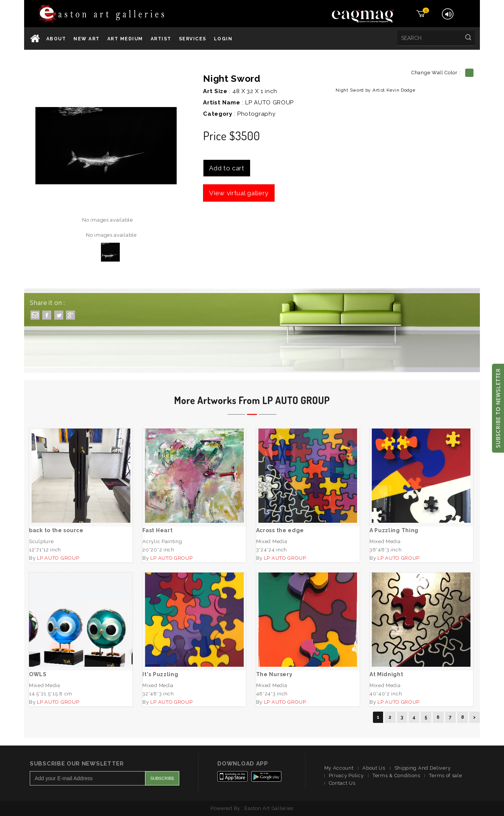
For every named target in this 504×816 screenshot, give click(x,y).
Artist (161, 39)
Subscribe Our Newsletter (77, 764)
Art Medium (125, 39)
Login (223, 39)
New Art (87, 39)
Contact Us (342, 783)
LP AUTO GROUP (270, 103)
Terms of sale (445, 775)
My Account (339, 768)
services (193, 39)
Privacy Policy (346, 775)
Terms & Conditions (396, 775)
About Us (374, 768)
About (56, 39)
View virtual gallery (239, 193)
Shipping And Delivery (423, 768)
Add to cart (227, 168)
